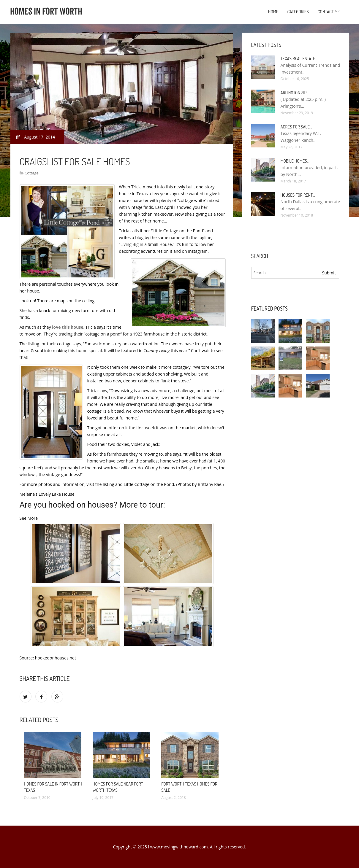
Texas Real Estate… (299, 59)
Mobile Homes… (295, 161)
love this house (68, 327)
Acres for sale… (296, 127)
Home (273, 12)
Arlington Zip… (295, 93)
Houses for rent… (298, 195)
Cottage (32, 173)
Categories (298, 12)
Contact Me (329, 12)
